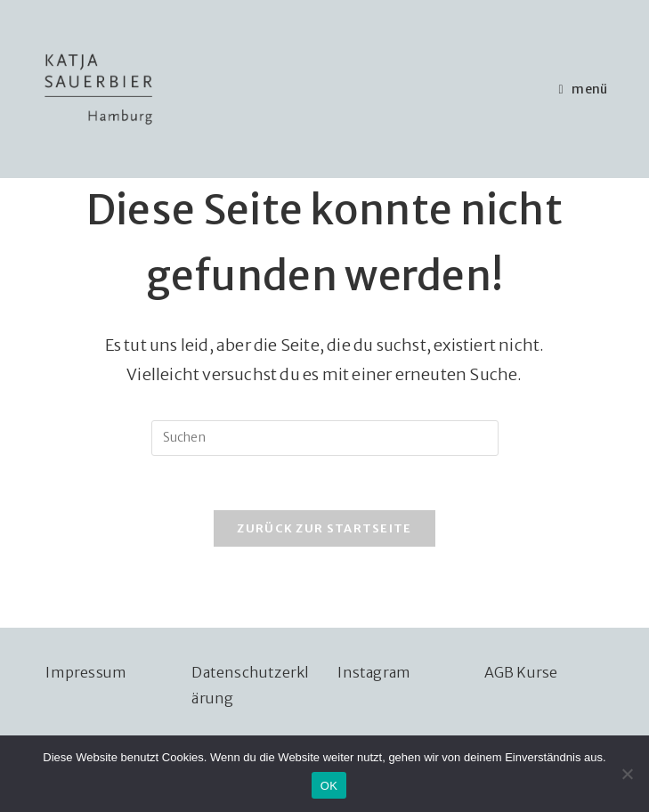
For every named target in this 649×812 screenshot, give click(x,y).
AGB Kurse (521, 672)
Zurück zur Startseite (324, 528)
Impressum (86, 672)
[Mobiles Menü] (584, 89)
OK (329, 786)
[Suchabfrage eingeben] (325, 438)
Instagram (374, 672)
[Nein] (627, 774)
